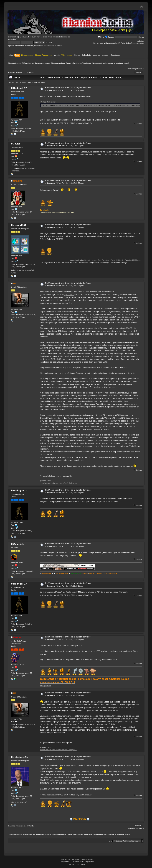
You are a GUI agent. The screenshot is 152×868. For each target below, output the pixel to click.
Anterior (19, 72)
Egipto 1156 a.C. (124, 260)
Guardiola (19, 544)
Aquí (80, 446)
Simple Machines (87, 859)
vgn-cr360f (69, 295)
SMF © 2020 (76, 859)
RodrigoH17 (20, 88)
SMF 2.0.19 (65, 859)
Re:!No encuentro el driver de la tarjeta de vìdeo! (68, 88)
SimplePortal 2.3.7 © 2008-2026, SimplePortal (77, 862)
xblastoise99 (20, 757)
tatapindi (18, 181)
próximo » (139, 69)
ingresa (39, 37)
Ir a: (111, 841)
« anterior (131, 69)
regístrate (48, 37)
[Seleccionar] (51, 102)
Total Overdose (110, 260)
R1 (15, 284)
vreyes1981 (20, 225)
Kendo (17, 637)
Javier (17, 144)
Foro (101, 37)
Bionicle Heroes (98, 260)
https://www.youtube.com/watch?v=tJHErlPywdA (58, 483)
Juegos (110, 37)
